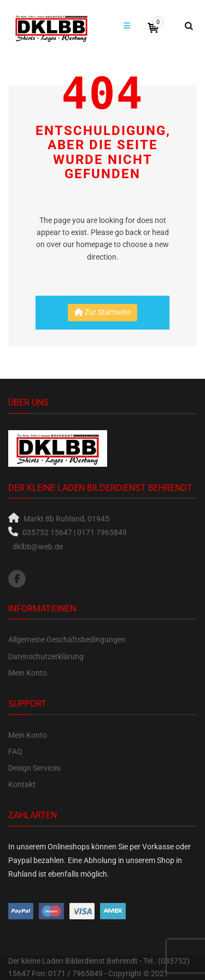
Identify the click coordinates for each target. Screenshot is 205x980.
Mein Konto (28, 673)
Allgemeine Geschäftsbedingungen (67, 639)
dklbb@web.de (38, 547)
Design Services (34, 768)
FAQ (15, 752)
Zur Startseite (102, 312)
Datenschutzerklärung (46, 656)
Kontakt (22, 784)
